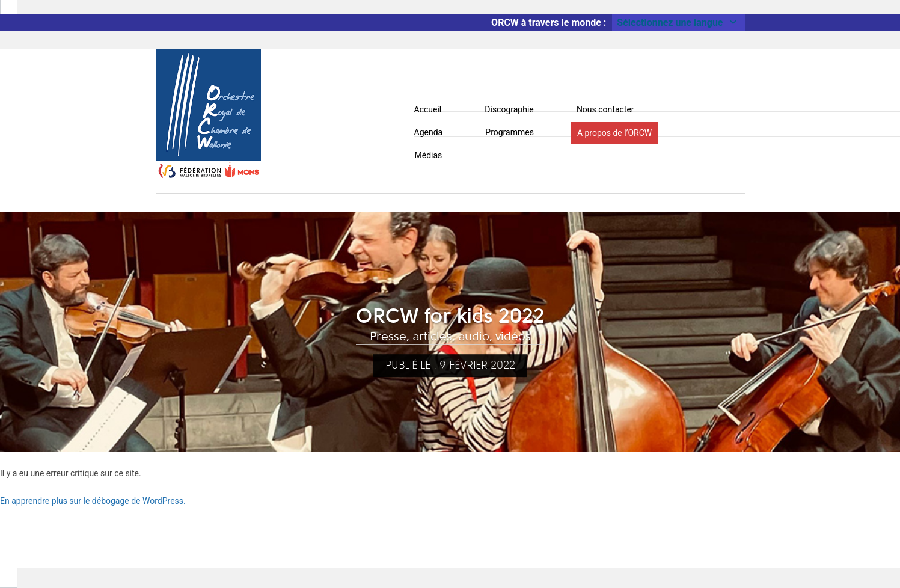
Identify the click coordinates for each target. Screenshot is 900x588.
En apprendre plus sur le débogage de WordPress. (93, 501)
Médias (429, 155)
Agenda (429, 132)
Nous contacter (605, 109)
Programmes (510, 132)
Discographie (509, 109)
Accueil (428, 109)
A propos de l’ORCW (614, 133)
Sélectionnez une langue (678, 23)
